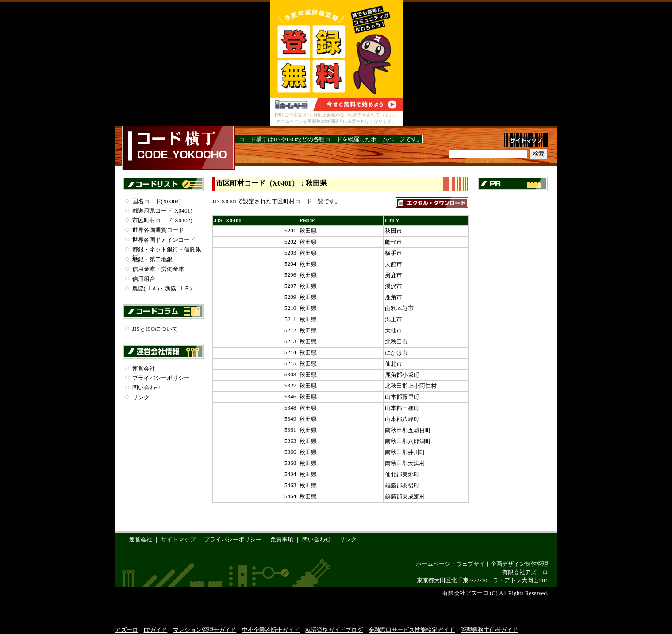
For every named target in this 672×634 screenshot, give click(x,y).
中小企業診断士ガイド (271, 630)
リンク (141, 397)
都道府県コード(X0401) (162, 211)
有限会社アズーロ (525, 572)
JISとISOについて (155, 329)
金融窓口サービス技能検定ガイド (412, 630)
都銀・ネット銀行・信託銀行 (167, 250)
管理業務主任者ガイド (489, 630)
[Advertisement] (512, 331)
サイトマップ (178, 539)
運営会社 (144, 369)
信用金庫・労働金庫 (158, 269)
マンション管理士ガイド (205, 630)
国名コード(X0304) (157, 201)
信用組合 (144, 279)
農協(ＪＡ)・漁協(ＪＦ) (162, 288)
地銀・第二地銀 (152, 259)
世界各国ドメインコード (164, 240)
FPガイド (156, 630)
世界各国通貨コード (158, 230)
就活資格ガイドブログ (334, 630)
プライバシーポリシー (161, 378)
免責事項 (282, 539)
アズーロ (127, 630)
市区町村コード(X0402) (162, 220)
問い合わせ (147, 388)
